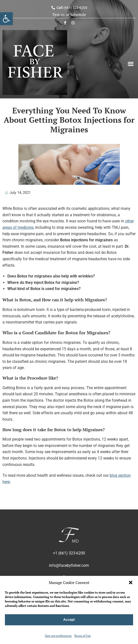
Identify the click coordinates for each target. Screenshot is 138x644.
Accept (69, 620)
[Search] (131, 104)
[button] (131, 583)
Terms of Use (82, 636)
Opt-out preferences (58, 636)
